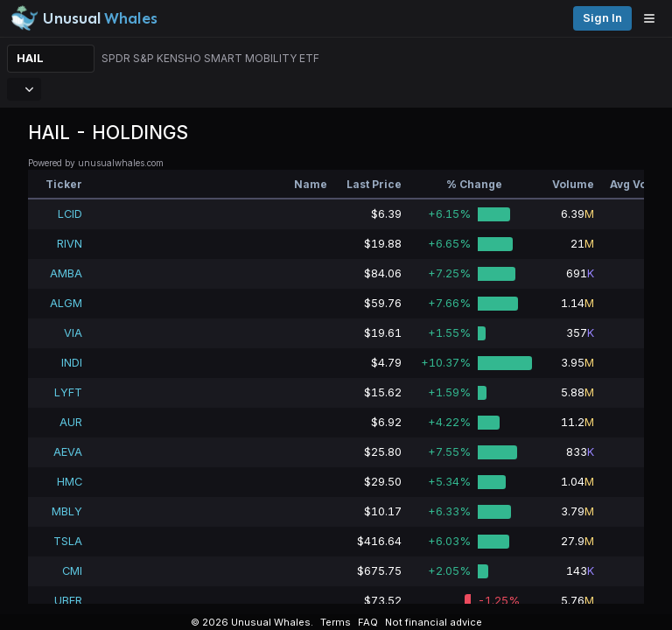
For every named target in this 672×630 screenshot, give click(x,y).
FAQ (368, 622)
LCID (70, 214)
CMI (72, 571)
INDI (72, 363)
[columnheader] (59, 185)
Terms (336, 622)
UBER (68, 601)
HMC (70, 482)
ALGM (66, 303)
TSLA (68, 541)
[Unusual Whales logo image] (84, 18)
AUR (71, 422)
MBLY (67, 511)
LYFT (68, 392)
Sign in (602, 18)
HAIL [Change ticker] (30, 58)
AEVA (68, 452)
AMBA (66, 273)
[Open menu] (654, 18)
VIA (73, 333)
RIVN (70, 244)
